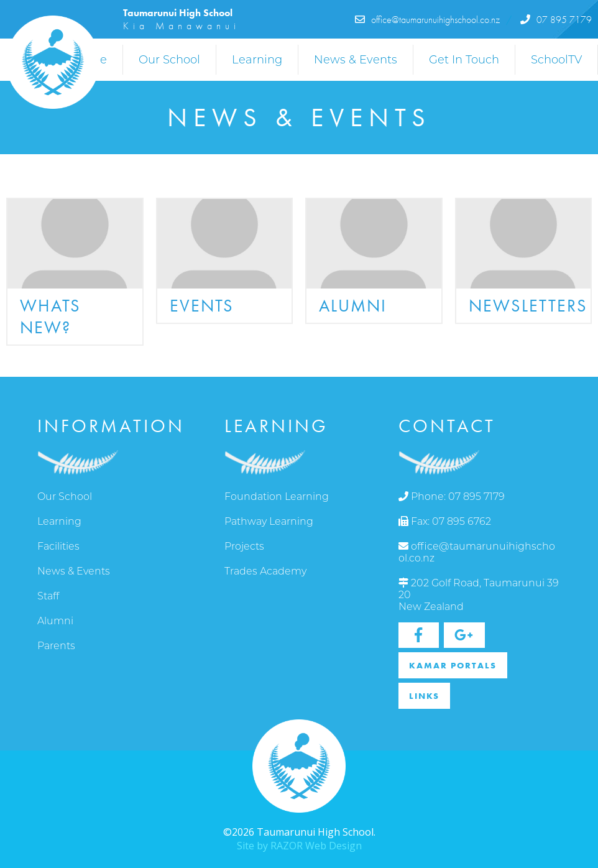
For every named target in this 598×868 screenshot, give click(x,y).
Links (424, 696)
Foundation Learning (277, 496)
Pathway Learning (269, 521)
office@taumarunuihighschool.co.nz (427, 20)
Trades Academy (265, 571)
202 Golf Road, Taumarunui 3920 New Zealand (479, 595)
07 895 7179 (556, 20)
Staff (48, 596)
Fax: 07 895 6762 (445, 521)
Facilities (58, 546)
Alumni (55, 621)
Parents (56, 646)
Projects (244, 546)
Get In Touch (464, 60)
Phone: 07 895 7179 (452, 496)
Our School (169, 60)
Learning (257, 60)
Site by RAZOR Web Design (299, 846)
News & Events (356, 60)
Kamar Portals (453, 665)
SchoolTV (556, 60)
